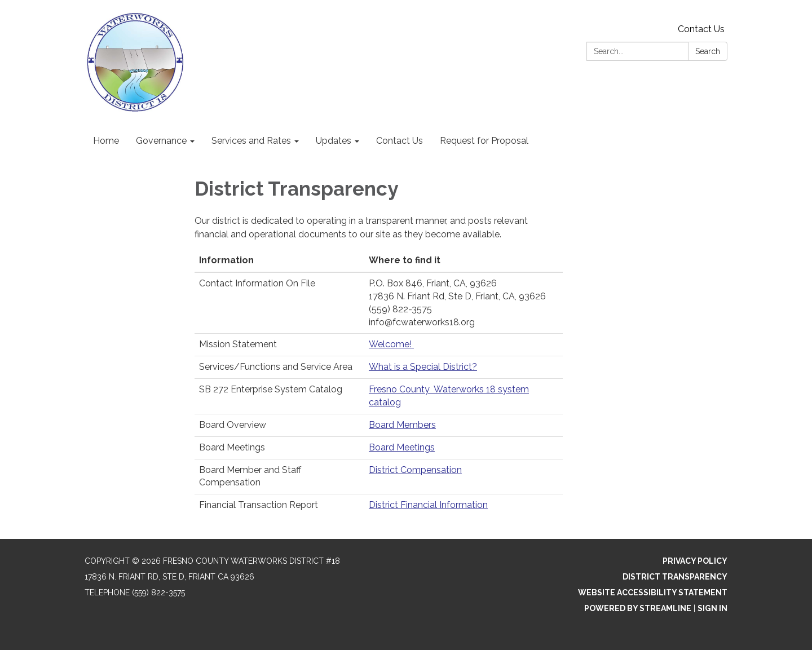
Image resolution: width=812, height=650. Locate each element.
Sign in (712, 608)
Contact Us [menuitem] (400, 141)
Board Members (402, 425)
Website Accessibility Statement (653, 592)
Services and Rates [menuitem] (251, 141)
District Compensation (415, 470)
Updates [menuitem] (334, 141)
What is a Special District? (423, 367)
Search (708, 51)
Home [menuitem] (106, 141)
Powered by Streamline (638, 608)
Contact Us (701, 29)
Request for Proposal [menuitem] (484, 141)
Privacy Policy (695, 561)
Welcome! (391, 344)
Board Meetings (402, 447)
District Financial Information (428, 505)
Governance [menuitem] (161, 141)
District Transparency (675, 577)
